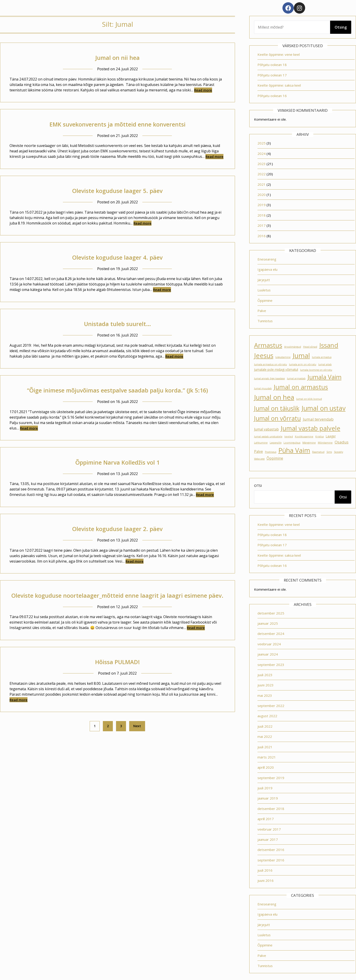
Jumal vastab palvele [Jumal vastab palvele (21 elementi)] (311, 428)
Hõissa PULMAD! (117, 682)
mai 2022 (265, 736)
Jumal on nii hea (117, 57)
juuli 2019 (265, 788)
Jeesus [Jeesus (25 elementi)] (264, 356)
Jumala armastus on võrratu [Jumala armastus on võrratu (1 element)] (271, 364)
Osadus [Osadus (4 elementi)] (342, 442)
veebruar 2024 (269, 644)
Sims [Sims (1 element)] (329, 452)
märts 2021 (267, 757)
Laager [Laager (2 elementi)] (331, 436)
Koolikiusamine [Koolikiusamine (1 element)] (304, 436)
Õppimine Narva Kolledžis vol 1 (117, 472)
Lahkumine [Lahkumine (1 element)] (261, 443)
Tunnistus (265, 321)
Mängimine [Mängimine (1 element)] (309, 443)
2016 (262, 236)
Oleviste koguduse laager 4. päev (117, 257)
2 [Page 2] (108, 746)
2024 (262, 154)
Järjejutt (264, 280)
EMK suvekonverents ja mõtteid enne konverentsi (117, 124)
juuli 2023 (265, 675)
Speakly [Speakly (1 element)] (339, 452)
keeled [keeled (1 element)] (289, 436)
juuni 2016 (266, 880)
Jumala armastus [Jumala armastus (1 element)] (322, 357)
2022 (262, 174)
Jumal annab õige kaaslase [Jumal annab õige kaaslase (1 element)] (269, 378)
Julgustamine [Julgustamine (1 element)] (283, 357)
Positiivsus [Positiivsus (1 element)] (271, 452)
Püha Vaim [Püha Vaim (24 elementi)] (294, 450)
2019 (262, 205)
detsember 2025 (271, 613)
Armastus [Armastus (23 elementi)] (268, 345)
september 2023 (271, 665)
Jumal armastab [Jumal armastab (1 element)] (296, 378)
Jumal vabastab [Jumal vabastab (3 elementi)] (266, 429)
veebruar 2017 (269, 829)
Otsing (341, 27)
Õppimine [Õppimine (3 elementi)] (275, 458)
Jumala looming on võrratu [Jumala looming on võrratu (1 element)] (316, 370)
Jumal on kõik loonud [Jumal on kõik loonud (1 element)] (309, 399)
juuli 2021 (265, 747)
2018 (262, 215)
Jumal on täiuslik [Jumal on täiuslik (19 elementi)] (277, 408)
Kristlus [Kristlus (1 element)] (320, 436)
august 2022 (267, 716)
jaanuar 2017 (268, 839)
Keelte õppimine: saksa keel (279, 85)
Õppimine (265, 300)
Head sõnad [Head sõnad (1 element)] (310, 347)
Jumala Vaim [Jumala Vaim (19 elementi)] (325, 377)
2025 (262, 143)
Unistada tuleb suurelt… (117, 323)
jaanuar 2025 (268, 623)
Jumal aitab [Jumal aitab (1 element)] (325, 364)
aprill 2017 (266, 819)
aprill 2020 (266, 767)
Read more (203, 90)
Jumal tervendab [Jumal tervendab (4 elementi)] (318, 419)
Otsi (258, 485)
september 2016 (271, 860)
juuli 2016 (265, 870)
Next (137, 746)
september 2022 (271, 706)
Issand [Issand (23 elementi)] (329, 345)
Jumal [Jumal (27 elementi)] (301, 356)
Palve (262, 311)
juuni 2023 (266, 685)
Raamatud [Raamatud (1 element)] (318, 452)
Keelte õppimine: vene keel (279, 54)
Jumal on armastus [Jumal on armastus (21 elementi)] (301, 387)
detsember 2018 (271, 809)
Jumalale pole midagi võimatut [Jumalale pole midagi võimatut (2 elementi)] (276, 370)
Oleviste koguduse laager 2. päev (117, 539)
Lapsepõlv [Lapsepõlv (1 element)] (276, 443)
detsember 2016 (271, 850)
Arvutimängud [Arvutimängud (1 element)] (293, 347)
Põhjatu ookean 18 (272, 65)
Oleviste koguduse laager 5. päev (117, 190)
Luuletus (264, 290)
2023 (262, 164)
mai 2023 (265, 695)
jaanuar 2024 (268, 654)
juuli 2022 (265, 726)
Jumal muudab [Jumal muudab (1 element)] (263, 388)
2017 (262, 225)
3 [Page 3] (121, 746)
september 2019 (271, 778)
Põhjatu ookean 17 (272, 75)
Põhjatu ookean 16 (272, 96)
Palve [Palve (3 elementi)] (258, 451)
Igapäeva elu (267, 269)
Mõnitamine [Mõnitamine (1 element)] (325, 443)
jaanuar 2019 (268, 798)
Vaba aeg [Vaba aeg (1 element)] (259, 459)
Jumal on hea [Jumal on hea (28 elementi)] (274, 397)
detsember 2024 (271, 634)
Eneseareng (267, 259)
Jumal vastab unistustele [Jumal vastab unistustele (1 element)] (268, 436)
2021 (262, 184)
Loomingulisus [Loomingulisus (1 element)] (292, 443)
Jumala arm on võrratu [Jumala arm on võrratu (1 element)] (303, 364)
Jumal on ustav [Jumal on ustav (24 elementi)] (324, 408)
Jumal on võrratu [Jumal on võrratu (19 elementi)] (277, 418)
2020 (262, 195)
